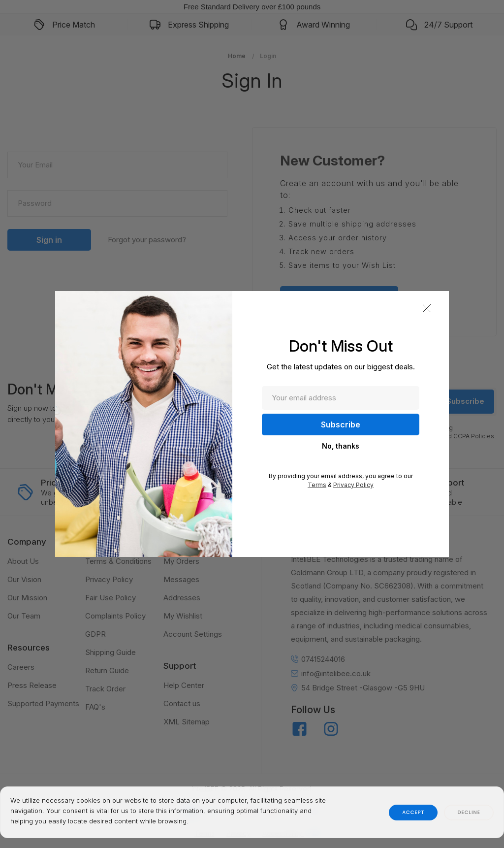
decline (469, 812)
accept (413, 812)
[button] (427, 308)
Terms (317, 485)
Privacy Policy (353, 485)
